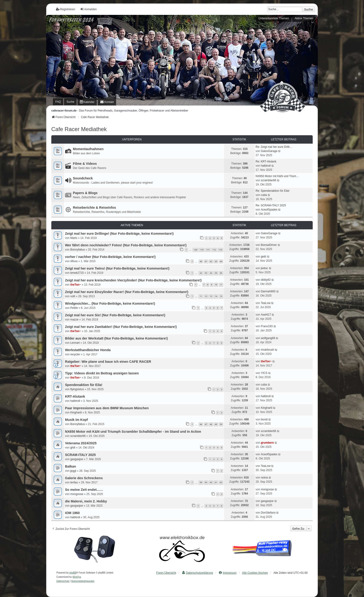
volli (73, 296)
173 (220, 250)
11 (221, 285)
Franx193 (267, 326)
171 (208, 250)
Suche (309, 9)
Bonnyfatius (78, 250)
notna (264, 478)
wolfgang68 (268, 338)
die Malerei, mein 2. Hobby (86, 501)
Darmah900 (268, 291)
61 (216, 482)
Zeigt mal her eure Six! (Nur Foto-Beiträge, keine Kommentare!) (115, 315)
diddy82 (266, 280)
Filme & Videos (85, 164)
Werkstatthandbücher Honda (88, 350)
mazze (74, 320)
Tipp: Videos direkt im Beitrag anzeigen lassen (102, 373)
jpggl (73, 471)
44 (221, 261)
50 (221, 424)
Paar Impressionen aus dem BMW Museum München (107, 408)
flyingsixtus (77, 389)
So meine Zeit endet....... (84, 490)
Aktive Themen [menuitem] (304, 18)
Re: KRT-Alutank (266, 162)
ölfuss (74, 261)
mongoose (77, 494)
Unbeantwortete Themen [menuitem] (274, 18)
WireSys (77, 577)
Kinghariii (76, 412)
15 (221, 296)
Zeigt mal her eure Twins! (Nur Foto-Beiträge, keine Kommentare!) (117, 268)
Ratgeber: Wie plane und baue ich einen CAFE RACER (108, 362)
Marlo (74, 238)
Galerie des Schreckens (84, 478)
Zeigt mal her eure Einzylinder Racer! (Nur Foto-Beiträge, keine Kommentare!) (127, 292)
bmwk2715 (77, 273)
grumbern (267, 443)
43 (216, 261)
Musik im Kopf (76, 420)
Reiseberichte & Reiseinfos (94, 208)
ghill (73, 448)
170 (202, 250)
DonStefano (268, 513)
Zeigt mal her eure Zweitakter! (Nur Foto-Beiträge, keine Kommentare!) (121, 327)
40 (201, 261)
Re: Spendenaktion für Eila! (273, 191)
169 (195, 250)
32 (201, 273)
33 (206, 273)
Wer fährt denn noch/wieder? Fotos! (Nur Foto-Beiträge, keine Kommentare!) (126, 245)
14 (216, 296)
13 (211, 296)
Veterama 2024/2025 (81, 443)
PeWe (74, 308)
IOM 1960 (72, 513)
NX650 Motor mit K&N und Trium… (277, 176)
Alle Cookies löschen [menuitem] (255, 573)
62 (221, 482)
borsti (264, 419)
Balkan (70, 466)
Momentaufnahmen (88, 149)
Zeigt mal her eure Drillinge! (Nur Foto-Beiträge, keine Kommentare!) (119, 234)
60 (211, 482)
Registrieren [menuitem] (66, 9)
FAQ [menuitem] (58, 102)
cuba (264, 195)
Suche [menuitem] (70, 102)
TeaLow (266, 303)
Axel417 (266, 315)
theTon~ (76, 285)
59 (206, 482)
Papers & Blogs (85, 193)
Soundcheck (83, 178)
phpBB (73, 573)
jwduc (265, 268)
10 (216, 285)
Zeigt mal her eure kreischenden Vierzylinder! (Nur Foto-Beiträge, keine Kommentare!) (133, 280)
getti (264, 257)
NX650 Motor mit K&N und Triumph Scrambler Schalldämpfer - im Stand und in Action (133, 432)
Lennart (75, 343)
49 (216, 424)
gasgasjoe (77, 459)
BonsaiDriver (269, 245)
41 (206, 261)
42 (211, 261)
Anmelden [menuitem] (88, 9)
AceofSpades (269, 210)
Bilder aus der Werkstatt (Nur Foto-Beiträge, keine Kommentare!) (116, 338)
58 (201, 482)
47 (206, 424)
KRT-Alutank (75, 396)
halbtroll (266, 166)
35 (216, 273)
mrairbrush (268, 350)
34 (211, 273)
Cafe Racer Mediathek (79, 129)
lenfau (74, 482)
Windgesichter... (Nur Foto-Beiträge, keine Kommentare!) (110, 303)
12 (206, 296)
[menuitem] (87, 102)
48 (211, 424)
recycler (75, 354)
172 (214, 250)
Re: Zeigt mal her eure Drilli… (274, 147)
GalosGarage (269, 151)
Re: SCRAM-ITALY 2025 (271, 205)
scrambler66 (269, 180)
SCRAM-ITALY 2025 (80, 455)
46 (201, 424)
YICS (264, 373)
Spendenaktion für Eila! (84, 385)
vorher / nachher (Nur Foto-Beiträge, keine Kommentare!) (110, 257)
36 (221, 273)
